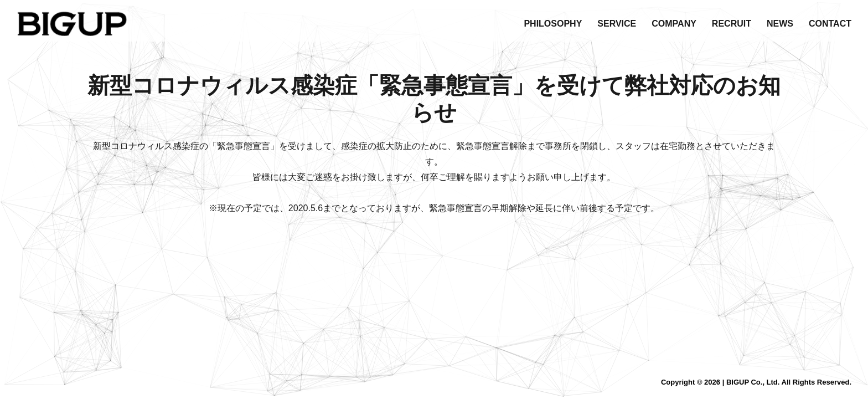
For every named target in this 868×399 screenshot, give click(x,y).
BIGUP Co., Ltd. (753, 382)
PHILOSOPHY (553, 24)
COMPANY (674, 24)
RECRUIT (732, 24)
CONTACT (830, 24)
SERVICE (617, 24)
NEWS (780, 24)
